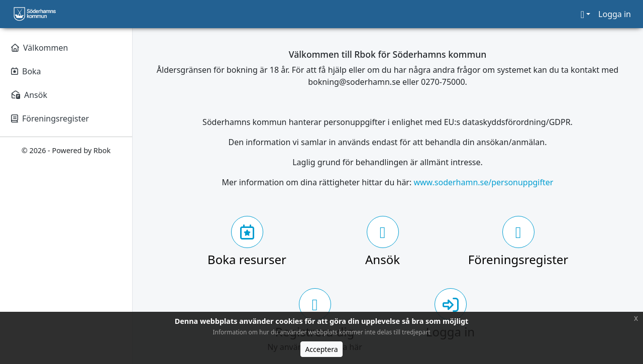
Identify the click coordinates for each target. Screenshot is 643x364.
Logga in (615, 14)
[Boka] (66, 71)
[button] (585, 14)
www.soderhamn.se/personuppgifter (483, 182)
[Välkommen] (66, 48)
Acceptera (321, 349)
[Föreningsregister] (66, 118)
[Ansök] (66, 95)
